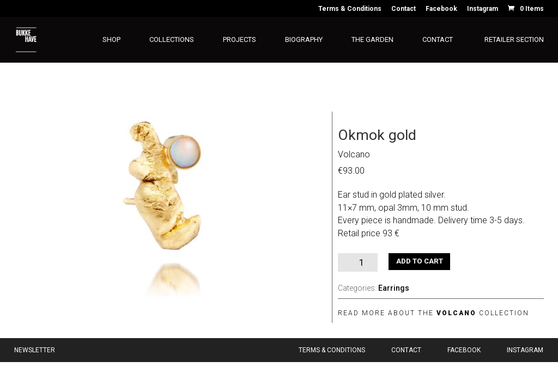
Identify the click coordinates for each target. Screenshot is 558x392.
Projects (239, 40)
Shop (111, 40)
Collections (172, 40)
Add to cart (420, 261)
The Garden (372, 40)
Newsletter (35, 350)
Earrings (394, 288)
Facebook (441, 9)
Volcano (354, 154)
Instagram (483, 9)
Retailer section (514, 40)
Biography (304, 40)
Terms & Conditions (350, 9)
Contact (404, 9)
